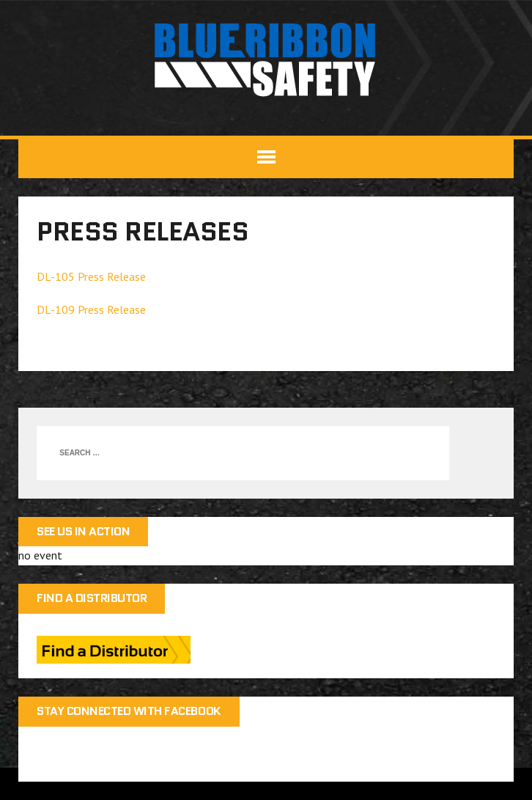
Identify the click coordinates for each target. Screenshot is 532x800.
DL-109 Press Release (91, 309)
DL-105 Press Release (91, 276)
